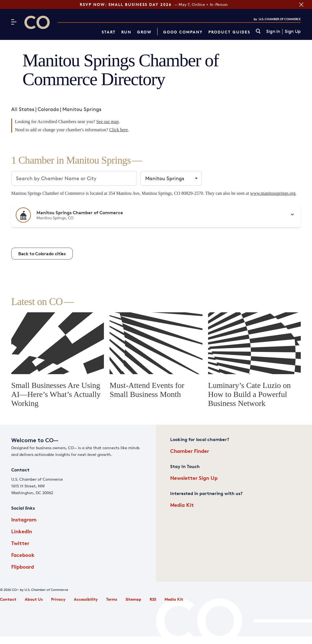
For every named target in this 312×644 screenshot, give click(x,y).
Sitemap (133, 599)
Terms (112, 599)
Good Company (183, 32)
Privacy (58, 599)
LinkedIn (22, 531)
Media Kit (182, 505)
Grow (144, 32)
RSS (153, 599)
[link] (258, 32)
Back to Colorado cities (42, 254)
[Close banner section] (301, 4)
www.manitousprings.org (273, 193)
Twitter (20, 543)
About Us (34, 599)
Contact (8, 599)
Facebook (23, 555)
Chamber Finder (190, 451)
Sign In (273, 31)
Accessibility (86, 599)
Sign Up (293, 31)
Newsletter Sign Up (194, 478)
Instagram (24, 519)
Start (109, 32)
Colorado (48, 109)
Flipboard (23, 567)
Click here (119, 130)
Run (126, 32)
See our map (108, 122)
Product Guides (229, 32)
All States (23, 109)
